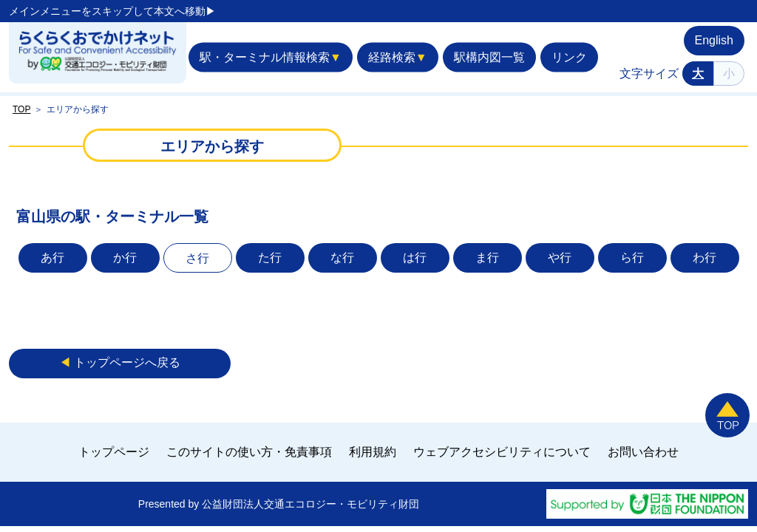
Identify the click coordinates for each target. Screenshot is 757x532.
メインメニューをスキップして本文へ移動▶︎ (112, 11)
